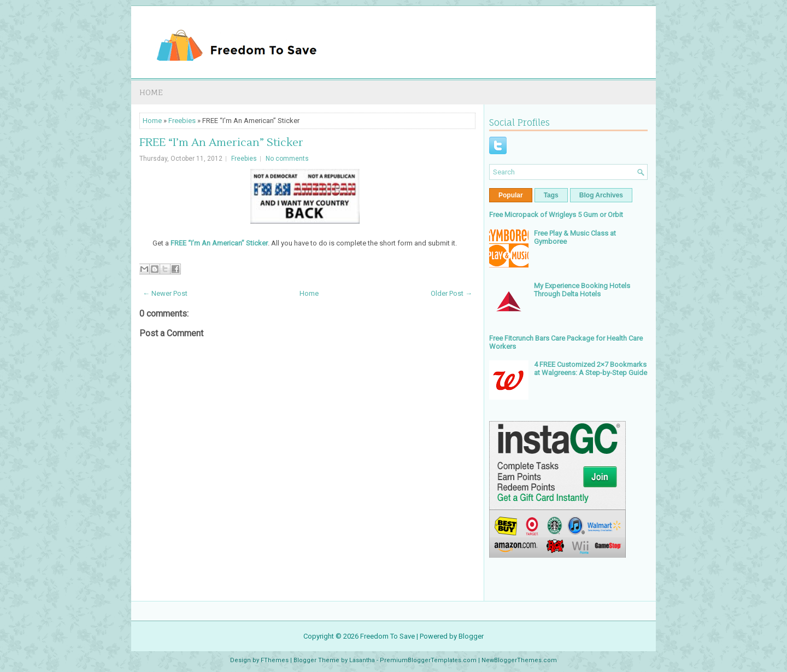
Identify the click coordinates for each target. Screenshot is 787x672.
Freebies (182, 121)
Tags (551, 195)
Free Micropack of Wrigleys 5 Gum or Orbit (556, 215)
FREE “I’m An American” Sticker (221, 143)
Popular (511, 195)
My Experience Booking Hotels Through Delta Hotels (582, 290)
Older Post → (451, 293)
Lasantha (362, 660)
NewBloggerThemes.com (519, 660)
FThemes (275, 660)
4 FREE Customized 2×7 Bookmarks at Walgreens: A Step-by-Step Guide (591, 369)
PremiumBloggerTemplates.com (428, 660)
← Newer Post (165, 293)
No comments (287, 159)
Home (151, 92)
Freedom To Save (387, 636)
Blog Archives (601, 195)
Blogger (471, 636)
